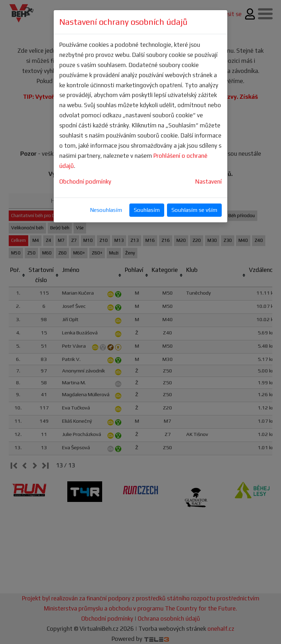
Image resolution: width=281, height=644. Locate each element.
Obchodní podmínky (85, 182)
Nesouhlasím (106, 210)
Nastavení (208, 182)
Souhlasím (147, 210)
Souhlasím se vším (194, 210)
